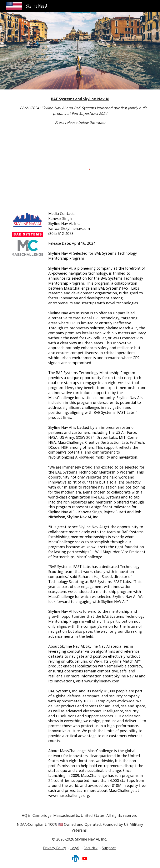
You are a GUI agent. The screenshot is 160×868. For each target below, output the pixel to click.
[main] (80, 111)
